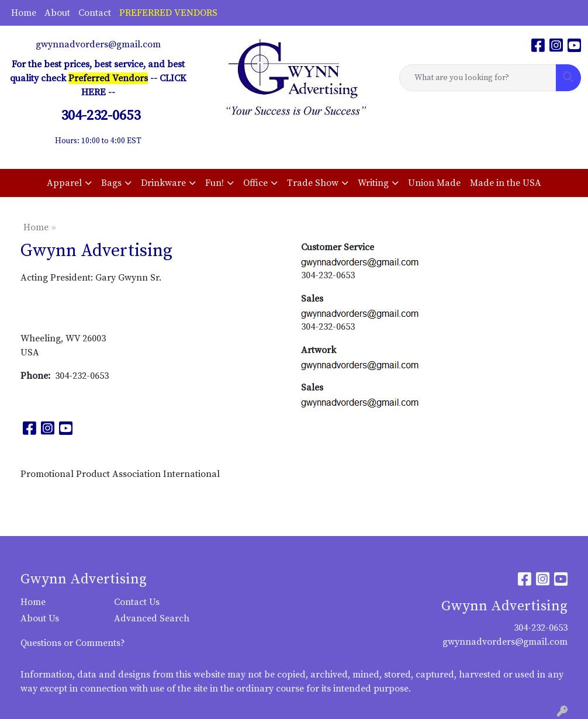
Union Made (434, 183)
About (57, 13)
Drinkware (163, 183)
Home (24, 13)
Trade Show (313, 183)
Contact (95, 13)
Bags (111, 183)
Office (255, 183)
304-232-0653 (541, 628)
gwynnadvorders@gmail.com (98, 44)
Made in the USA (506, 183)
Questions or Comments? (73, 643)
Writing (373, 183)
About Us (40, 618)
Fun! (215, 183)
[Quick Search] (478, 78)
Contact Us (137, 602)
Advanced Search (152, 618)
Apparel (64, 183)
